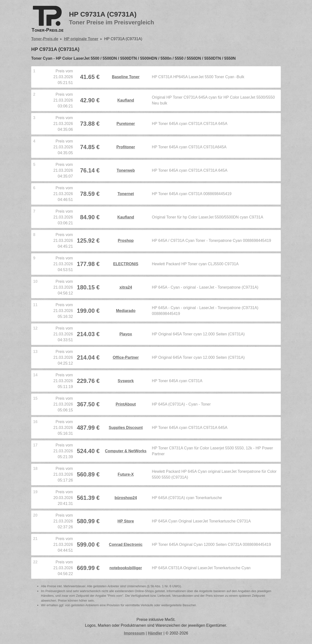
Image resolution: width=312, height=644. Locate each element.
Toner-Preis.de (45, 39)
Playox (126, 334)
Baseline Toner (126, 77)
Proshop (126, 241)
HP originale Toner (81, 39)
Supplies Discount (126, 428)
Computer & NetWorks (126, 451)
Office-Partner (126, 357)
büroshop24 (126, 498)
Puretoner (126, 124)
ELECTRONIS (126, 264)
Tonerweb (126, 170)
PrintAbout (126, 404)
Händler (155, 633)
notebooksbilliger (126, 568)
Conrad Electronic (126, 545)
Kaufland (126, 100)
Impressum (134, 633)
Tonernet (126, 194)
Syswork (126, 381)
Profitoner (126, 147)
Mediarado (126, 311)
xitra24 (126, 287)
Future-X (126, 474)
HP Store (126, 521)
